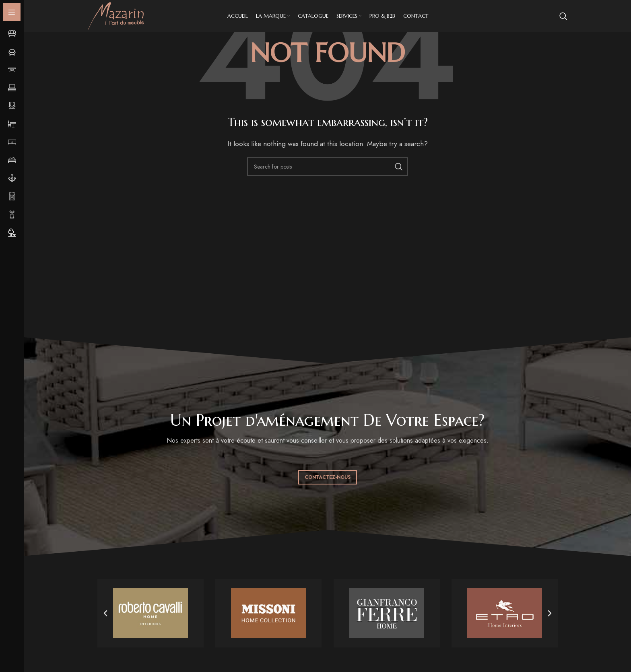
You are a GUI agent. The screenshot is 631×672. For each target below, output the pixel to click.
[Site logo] (116, 15)
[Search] (563, 16)
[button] (105, 613)
